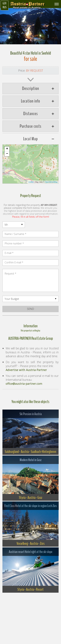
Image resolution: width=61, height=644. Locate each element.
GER (4, 3)
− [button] (7, 154)
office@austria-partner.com (24, 384)
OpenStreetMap (51, 182)
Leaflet (31, 182)
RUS (5, 7)
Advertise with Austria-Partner (26, 370)
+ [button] (7, 149)
